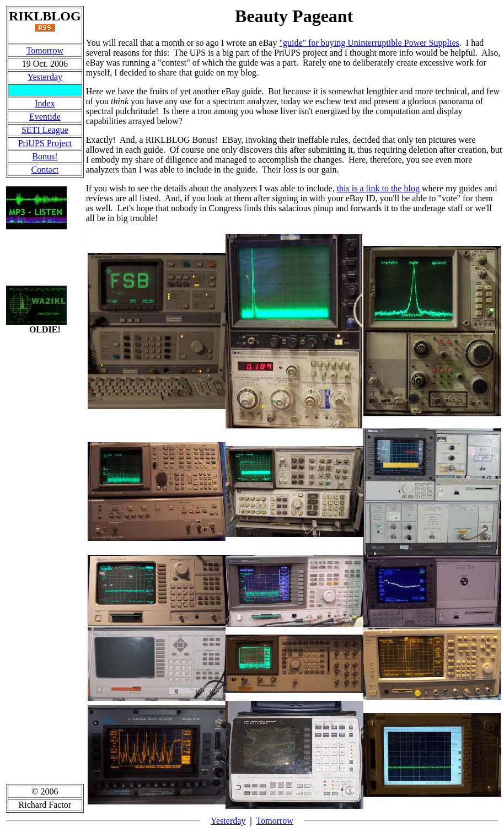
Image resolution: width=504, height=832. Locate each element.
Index (45, 103)
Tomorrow (45, 50)
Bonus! (45, 156)
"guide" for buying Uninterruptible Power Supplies (369, 43)
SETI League (45, 130)
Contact (45, 170)
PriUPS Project (45, 143)
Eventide (45, 117)
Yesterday (45, 77)
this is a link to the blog (378, 188)
